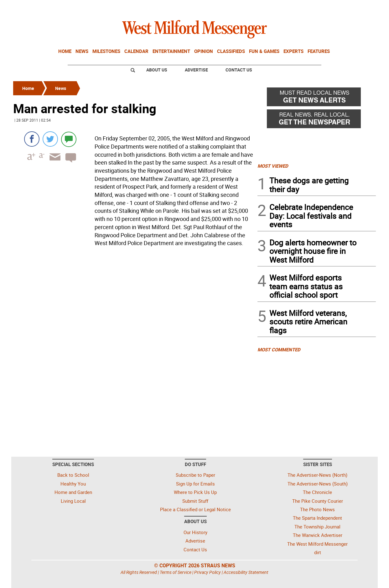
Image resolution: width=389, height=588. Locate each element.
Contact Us (239, 70)
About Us (157, 70)
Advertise (196, 70)
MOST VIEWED (273, 166)
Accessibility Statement (246, 572)
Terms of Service (176, 572)
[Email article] (53, 163)
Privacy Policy (207, 572)
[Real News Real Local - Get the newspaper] (317, 120)
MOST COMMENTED (279, 349)
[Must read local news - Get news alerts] (317, 98)
